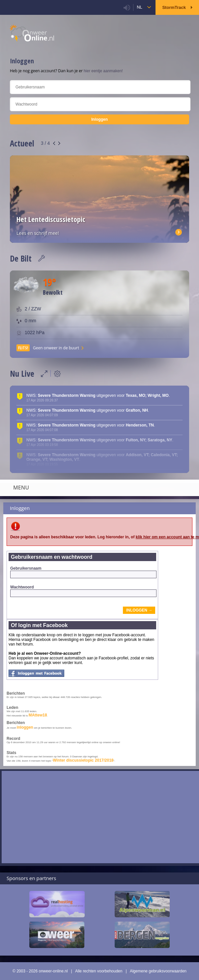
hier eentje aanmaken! (103, 71)
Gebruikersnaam (83, 572)
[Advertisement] (100, 817)
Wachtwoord (83, 591)
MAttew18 (38, 715)
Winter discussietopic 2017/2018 (83, 760)
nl (140, 7)
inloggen (25, 727)
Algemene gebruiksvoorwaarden (158, 971)
